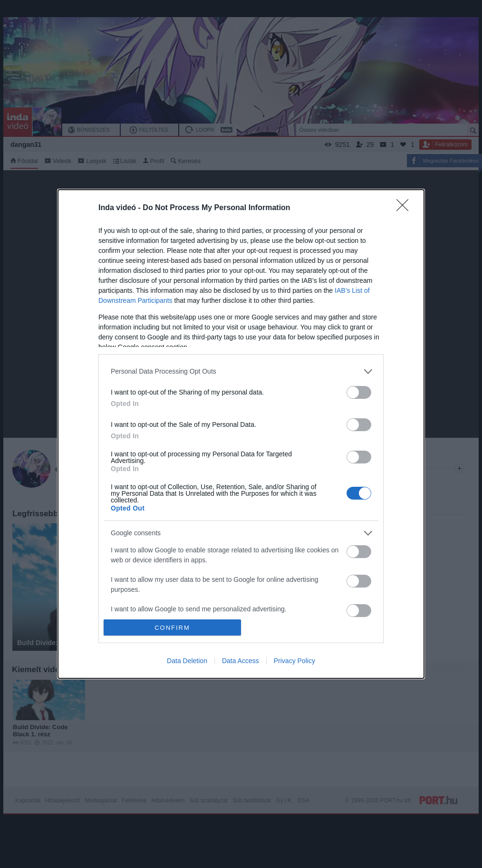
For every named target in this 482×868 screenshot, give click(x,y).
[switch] (359, 392)
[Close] (405, 208)
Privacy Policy (294, 661)
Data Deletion (187, 661)
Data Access (241, 661)
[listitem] (241, 371)
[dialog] (241, 434)
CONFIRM (172, 628)
